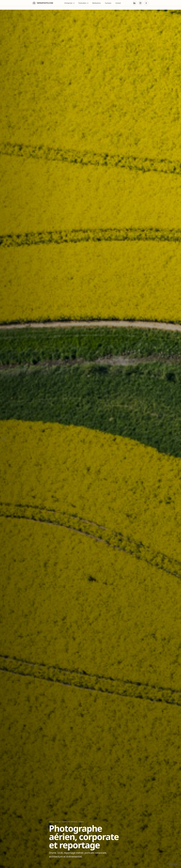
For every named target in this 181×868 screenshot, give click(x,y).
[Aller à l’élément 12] (81, 866)
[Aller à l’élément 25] (105, 866)
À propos (108, 3)
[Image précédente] (4, 439)
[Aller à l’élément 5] (68, 866)
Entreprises (70, 3)
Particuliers (83, 3)
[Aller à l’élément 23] (102, 866)
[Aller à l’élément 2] (63, 866)
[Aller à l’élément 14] (85, 866)
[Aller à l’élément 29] (113, 866)
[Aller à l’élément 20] (96, 866)
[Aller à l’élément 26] (107, 866)
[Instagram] (140, 3)
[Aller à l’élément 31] (116, 866)
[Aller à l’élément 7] (72, 866)
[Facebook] (146, 3)
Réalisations (97, 3)
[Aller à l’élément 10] (78, 866)
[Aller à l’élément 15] (87, 866)
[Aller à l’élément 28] (111, 866)
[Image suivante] (177, 439)
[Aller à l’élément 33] (120, 866)
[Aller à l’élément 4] (66, 866)
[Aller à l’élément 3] (65, 866)
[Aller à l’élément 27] (109, 866)
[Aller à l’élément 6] (70, 866)
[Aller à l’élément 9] (76, 866)
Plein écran (173, 864)
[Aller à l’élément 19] (94, 866)
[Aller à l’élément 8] (74, 866)
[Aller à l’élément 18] (92, 866)
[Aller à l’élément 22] (100, 866)
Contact (118, 3)
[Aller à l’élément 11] (79, 866)
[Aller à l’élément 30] (115, 866)
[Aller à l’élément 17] (90, 866)
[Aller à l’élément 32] (118, 866)
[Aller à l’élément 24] (103, 866)
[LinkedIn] (135, 3)
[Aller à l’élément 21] (98, 866)
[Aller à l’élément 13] (83, 866)
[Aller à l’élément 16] (89, 866)
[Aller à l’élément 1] (61, 866)
